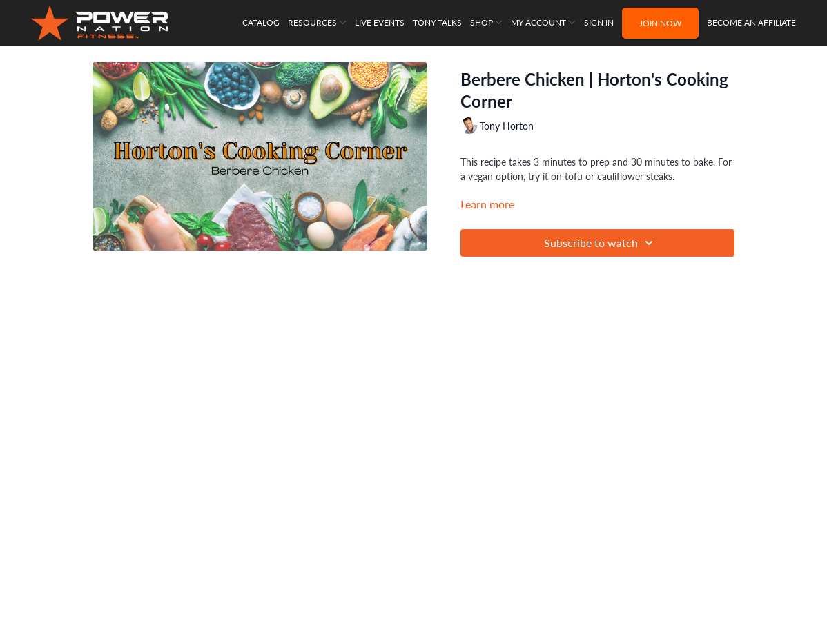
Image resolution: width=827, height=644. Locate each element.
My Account (543, 22)
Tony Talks (437, 22)
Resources (317, 22)
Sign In (599, 22)
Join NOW (660, 23)
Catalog (261, 22)
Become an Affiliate (751, 22)
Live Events (380, 22)
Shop (486, 22)
